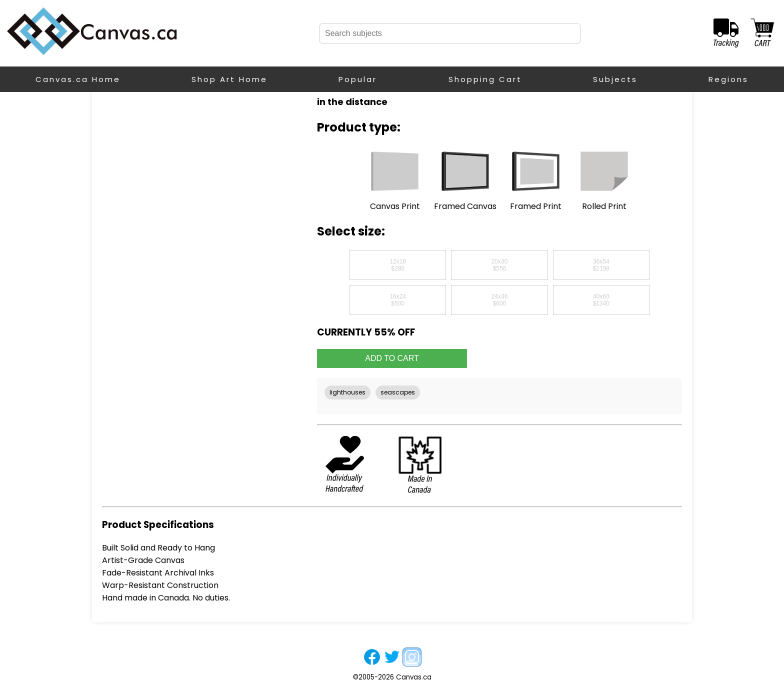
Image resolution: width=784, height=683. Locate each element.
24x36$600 (500, 300)
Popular (358, 79)
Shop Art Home (229, 79)
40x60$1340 (601, 300)
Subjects (615, 79)
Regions (728, 79)
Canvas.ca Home (78, 79)
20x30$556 (500, 265)
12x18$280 (398, 265)
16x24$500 (398, 300)
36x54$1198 (601, 265)
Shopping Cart (485, 79)
